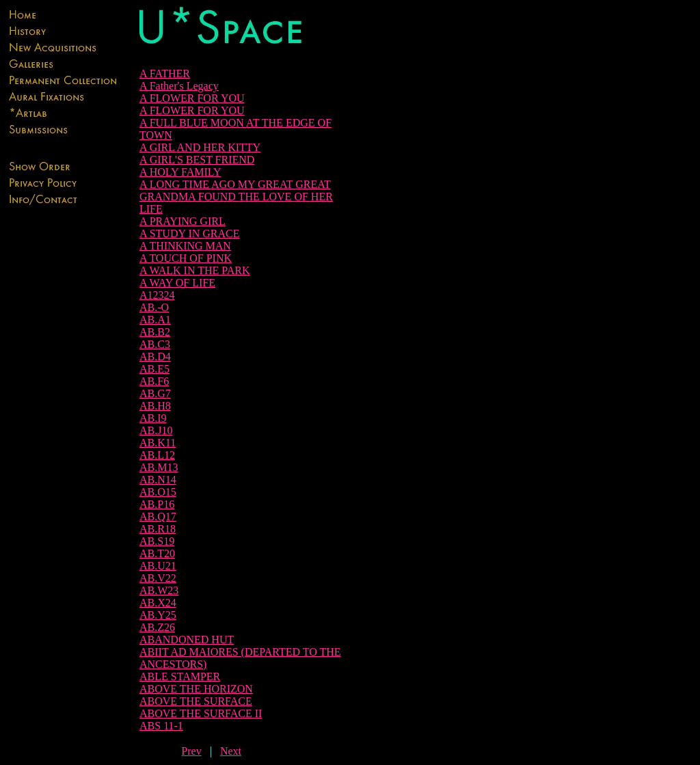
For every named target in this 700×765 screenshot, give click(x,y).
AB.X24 (158, 603)
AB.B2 (155, 332)
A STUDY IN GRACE (190, 233)
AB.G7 (155, 393)
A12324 (157, 295)
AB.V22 (158, 578)
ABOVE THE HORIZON (196, 689)
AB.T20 (157, 553)
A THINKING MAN (185, 246)
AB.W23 (159, 590)
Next (231, 751)
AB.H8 (155, 406)
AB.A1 (155, 320)
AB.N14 (158, 480)
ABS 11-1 (161, 726)
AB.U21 (158, 566)
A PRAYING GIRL (183, 221)
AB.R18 (158, 529)
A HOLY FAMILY (180, 172)
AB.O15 (158, 492)
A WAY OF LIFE (177, 283)
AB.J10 (156, 430)
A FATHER (165, 73)
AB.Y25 (158, 615)
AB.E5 (154, 369)
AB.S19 (157, 541)
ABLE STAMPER (180, 676)
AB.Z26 (157, 627)
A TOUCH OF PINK (186, 258)
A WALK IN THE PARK (195, 270)
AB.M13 (159, 467)
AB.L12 (157, 455)
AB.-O (154, 307)
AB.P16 (157, 504)
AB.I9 (153, 418)
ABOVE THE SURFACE (196, 701)
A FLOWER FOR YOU (192, 98)
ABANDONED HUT (187, 640)
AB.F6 (154, 381)
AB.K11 (158, 443)
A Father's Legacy (179, 86)
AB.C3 (155, 344)
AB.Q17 (158, 516)
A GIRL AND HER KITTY (200, 147)
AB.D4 (155, 357)
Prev (191, 751)
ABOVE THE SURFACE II (201, 713)
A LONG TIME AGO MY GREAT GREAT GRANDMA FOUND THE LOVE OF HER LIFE (236, 197)
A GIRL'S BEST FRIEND (197, 160)
